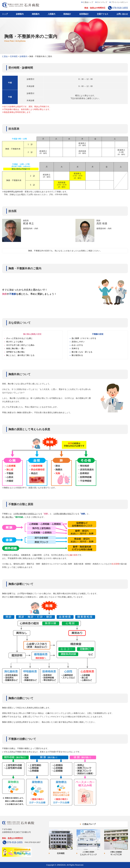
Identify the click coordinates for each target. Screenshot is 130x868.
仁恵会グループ (89, 824)
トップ (5, 14)
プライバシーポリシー (120, 2)
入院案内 (51, 14)
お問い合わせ (122, 14)
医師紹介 (67, 14)
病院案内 (36, 14)
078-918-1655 (120, 8)
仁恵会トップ (88, 2)
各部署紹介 (84, 14)
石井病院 (14, 56)
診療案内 (20, 14)
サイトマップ (102, 2)
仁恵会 (5, 56)
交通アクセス (103, 14)
